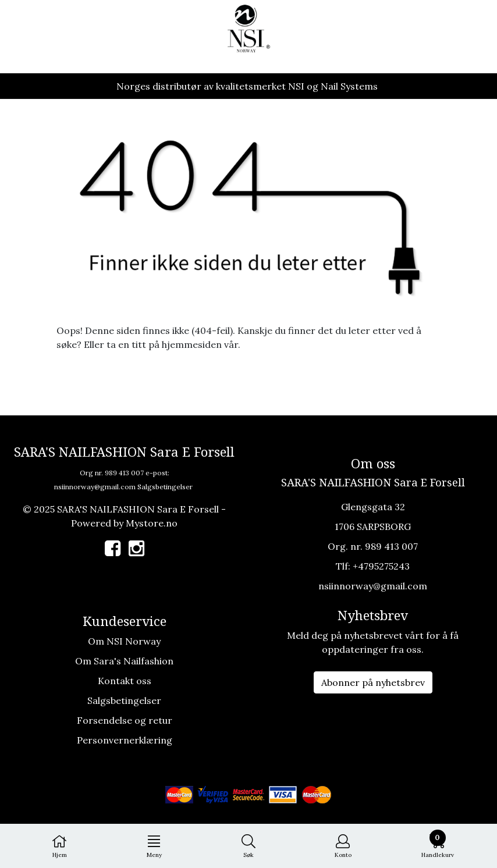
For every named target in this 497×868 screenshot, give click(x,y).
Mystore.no (152, 523)
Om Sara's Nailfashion (124, 661)
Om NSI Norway (124, 641)
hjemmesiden (192, 344)
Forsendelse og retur (125, 720)
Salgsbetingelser (165, 487)
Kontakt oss (125, 681)
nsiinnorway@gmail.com (95, 487)
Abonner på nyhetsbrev (373, 682)
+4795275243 (381, 566)
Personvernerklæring (125, 740)
